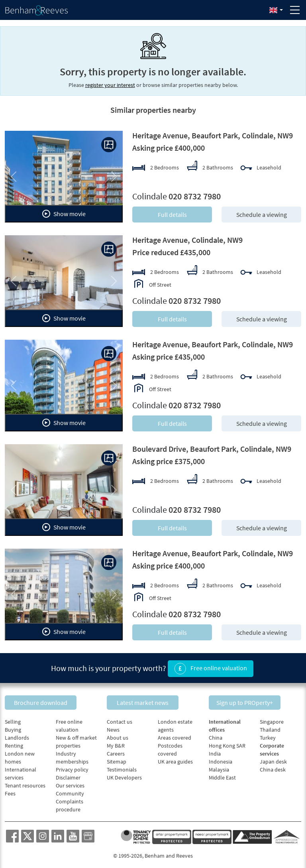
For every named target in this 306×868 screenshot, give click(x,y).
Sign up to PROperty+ (255, 699)
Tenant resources (25, 782)
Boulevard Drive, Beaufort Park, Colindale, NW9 (212, 449)
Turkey (268, 734)
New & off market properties (76, 738)
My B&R (116, 742)
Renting (14, 742)
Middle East (222, 774)
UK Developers (124, 774)
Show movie (64, 214)
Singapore (272, 718)
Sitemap (117, 758)
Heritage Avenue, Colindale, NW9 (187, 240)
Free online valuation (211, 667)
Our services (70, 782)
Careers (116, 750)
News (113, 726)
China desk (273, 766)
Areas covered (175, 734)
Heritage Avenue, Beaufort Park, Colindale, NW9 (213, 135)
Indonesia (221, 758)
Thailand (270, 726)
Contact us (120, 718)
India (215, 750)
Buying (13, 726)
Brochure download (51, 699)
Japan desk (273, 758)
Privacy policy (72, 766)
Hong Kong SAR (227, 742)
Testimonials (122, 766)
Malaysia (219, 766)
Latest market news (153, 699)
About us (118, 734)
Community (70, 790)
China (216, 734)
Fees (10, 790)
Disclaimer (68, 774)
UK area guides (175, 758)
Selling (13, 718)
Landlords (17, 734)
